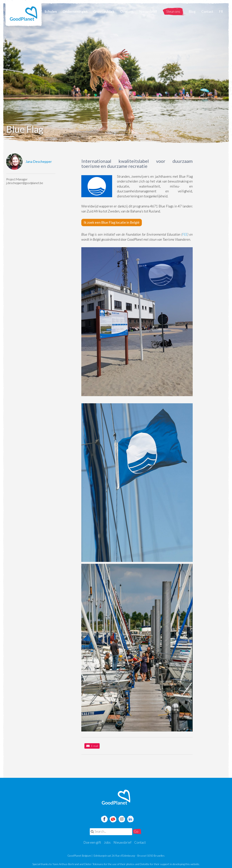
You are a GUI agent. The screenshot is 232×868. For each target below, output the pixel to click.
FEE (185, 234)
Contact (207, 11)
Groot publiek (104, 11)
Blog (192, 11)
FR (221, 11)
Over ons (127, 11)
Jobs (107, 842)
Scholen (51, 11)
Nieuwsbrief (148, 11)
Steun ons (173, 11)
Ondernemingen (75, 11)
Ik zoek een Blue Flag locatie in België (112, 222)
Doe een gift (92, 842)
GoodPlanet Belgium (24, 14)
